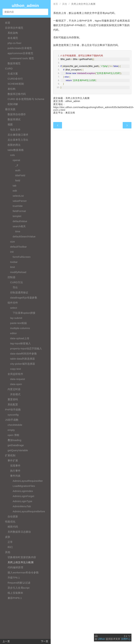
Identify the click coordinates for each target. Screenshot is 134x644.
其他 (8, 552)
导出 (15, 287)
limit (13, 267)
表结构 (11, 89)
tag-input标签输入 (20, 343)
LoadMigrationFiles (24, 486)
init (12, 252)
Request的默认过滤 (19, 583)
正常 (10, 542)
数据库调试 (14, 119)
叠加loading (14, 440)
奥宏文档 (70, 113)
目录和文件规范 (14, 28)
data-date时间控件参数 (23, 354)
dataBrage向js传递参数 (24, 298)
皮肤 (8, 537)
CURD (9, 68)
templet (17, 216)
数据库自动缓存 (17, 114)
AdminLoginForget (23, 496)
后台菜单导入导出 (18, 140)
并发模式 (15, 394)
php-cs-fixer (15, 43)
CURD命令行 (15, 79)
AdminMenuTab (22, 506)
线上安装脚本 (15, 593)
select (14, 308)
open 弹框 (14, 435)
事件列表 (15, 476)
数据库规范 (14, 63)
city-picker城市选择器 (23, 364)
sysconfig (13, 415)
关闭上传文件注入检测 (21, 562)
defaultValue (20, 221)
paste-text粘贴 (19, 323)
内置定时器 (14, 389)
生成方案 (13, 74)
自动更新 (13, 516)
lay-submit (16, 318)
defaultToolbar (18, 247)
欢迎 (8, 23)
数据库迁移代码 (17, 94)
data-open (16, 384)
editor (13, 333)
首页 (56, 4)
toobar (14, 262)
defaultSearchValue (24, 236)
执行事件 (15, 471)
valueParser (20, 201)
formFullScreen (22, 257)
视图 (10, 124)
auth (18, 170)
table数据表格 (16, 150)
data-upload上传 (20, 338)
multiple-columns (20, 328)
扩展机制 (10, 455)
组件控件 (13, 303)
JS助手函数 (12, 420)
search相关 (19, 226)
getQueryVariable (18, 450)
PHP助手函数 (13, 410)
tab (15, 186)
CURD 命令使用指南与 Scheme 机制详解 (26, 102)
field (18, 180)
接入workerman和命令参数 (23, 572)
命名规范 (13, 38)
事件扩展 (13, 460)
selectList (18, 196)
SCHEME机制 (16, 84)
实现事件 (15, 466)
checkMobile (15, 425)
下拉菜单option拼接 (24, 313)
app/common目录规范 (20, 53)
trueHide (18, 206)
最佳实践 (10, 109)
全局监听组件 (15, 374)
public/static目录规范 (20, 48)
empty (11, 430)
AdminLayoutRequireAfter (28, 481)
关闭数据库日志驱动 (19, 532)
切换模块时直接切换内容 (22, 557)
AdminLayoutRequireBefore (29, 511)
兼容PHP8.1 (15, 598)
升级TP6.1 (14, 578)
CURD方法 (16, 282)
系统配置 (13, 404)
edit (15, 191)
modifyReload (18, 272)
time (18, 231)
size (13, 242)
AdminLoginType (22, 501)
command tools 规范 (22, 58)
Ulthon (101, 639)
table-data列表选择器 (22, 359)
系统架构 (13, 33)
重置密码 (13, 399)
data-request (18, 379)
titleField (20, 175)
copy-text (16, 369)
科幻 (10, 547)
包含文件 (15, 130)
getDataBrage (16, 445)
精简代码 (13, 527)
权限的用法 (14, 145)
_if (17, 165)
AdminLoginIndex (23, 491)
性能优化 (10, 522)
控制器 (11, 277)
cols (13, 155)
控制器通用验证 (19, 292)
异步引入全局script (19, 588)
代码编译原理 (15, 567)
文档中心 (126, 639)
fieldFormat (19, 211)
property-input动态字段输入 (26, 348)
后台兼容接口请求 (18, 135)
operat (16, 160)
